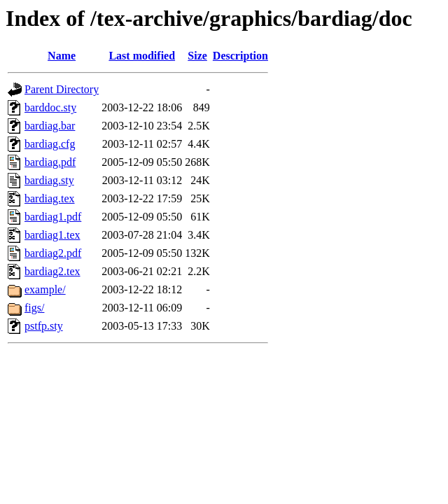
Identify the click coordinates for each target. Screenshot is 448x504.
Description (240, 56)
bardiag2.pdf (53, 253)
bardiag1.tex (52, 235)
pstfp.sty (44, 326)
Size (197, 56)
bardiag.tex (50, 198)
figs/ (34, 308)
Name (62, 56)
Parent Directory (62, 89)
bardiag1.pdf (53, 217)
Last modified (142, 56)
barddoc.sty (50, 107)
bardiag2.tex (52, 271)
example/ (45, 289)
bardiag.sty (49, 180)
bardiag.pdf (50, 162)
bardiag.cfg (50, 144)
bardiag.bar (50, 126)
